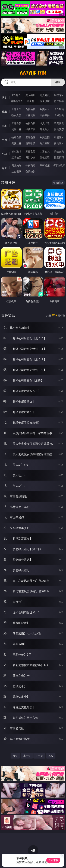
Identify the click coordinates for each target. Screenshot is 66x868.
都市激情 (16, 151)
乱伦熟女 (45, 129)
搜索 (58, 82)
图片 (5, 140)
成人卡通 (45, 123)
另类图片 (59, 143)
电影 (5, 126)
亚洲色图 (30, 137)
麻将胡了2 (16, 101)
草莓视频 (45, 165)
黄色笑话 (45, 157)
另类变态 (59, 129)
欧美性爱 (59, 123)
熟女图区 (45, 143)
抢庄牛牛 (59, 101)
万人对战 (45, 95)
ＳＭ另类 (59, 115)
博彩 (5, 98)
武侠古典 (59, 151)
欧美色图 (45, 137)
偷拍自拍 (30, 123)
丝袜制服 (30, 115)
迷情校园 (16, 157)
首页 (15, 756)
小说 (5, 154)
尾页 (51, 756)
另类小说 (30, 157)
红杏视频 (16, 171)
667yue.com (33, 73)
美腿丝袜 (16, 143)
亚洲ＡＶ (16, 109)
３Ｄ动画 (59, 109)
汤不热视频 (59, 165)
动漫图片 (59, 137)
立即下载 (53, 860)
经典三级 (30, 129)
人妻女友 (45, 151)
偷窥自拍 (16, 137)
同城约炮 (16, 165)
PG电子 (16, 95)
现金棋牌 (45, 101)
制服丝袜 (16, 129)
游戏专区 (59, 95)
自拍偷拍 (30, 109)
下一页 (39, 756)
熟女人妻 (16, 115)
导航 (5, 168)
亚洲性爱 (16, 123)
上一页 (27, 756)
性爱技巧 (59, 157)
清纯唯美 (30, 143)
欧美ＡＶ (45, 109)
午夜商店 (30, 165)
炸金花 (30, 101)
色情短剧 (30, 171)
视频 (5, 112)
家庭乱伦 (30, 151)
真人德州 (30, 95)
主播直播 (45, 115)
